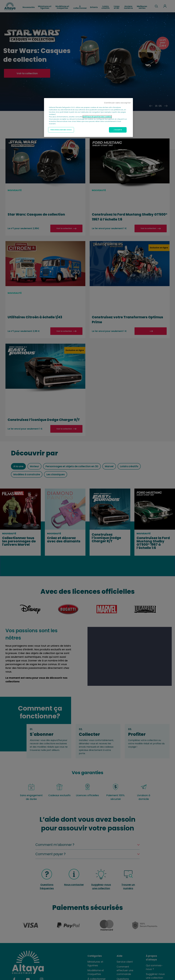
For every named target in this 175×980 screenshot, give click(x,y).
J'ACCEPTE (118, 130)
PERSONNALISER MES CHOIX (61, 130)
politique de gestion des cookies (97, 117)
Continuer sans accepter (117, 103)
